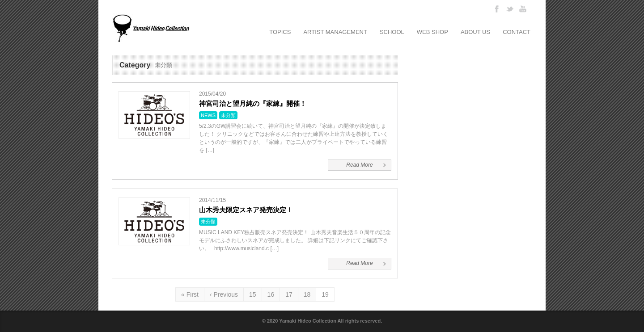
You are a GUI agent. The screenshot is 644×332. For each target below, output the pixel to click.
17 (289, 294)
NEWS (208, 115)
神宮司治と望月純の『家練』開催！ (253, 103)
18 (307, 294)
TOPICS (280, 32)
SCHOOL (392, 32)
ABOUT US (475, 32)
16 (271, 294)
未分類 (228, 115)
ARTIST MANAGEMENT (335, 32)
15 (253, 294)
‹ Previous (224, 294)
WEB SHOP (432, 32)
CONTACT (517, 32)
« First (190, 294)
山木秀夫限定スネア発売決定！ (246, 210)
